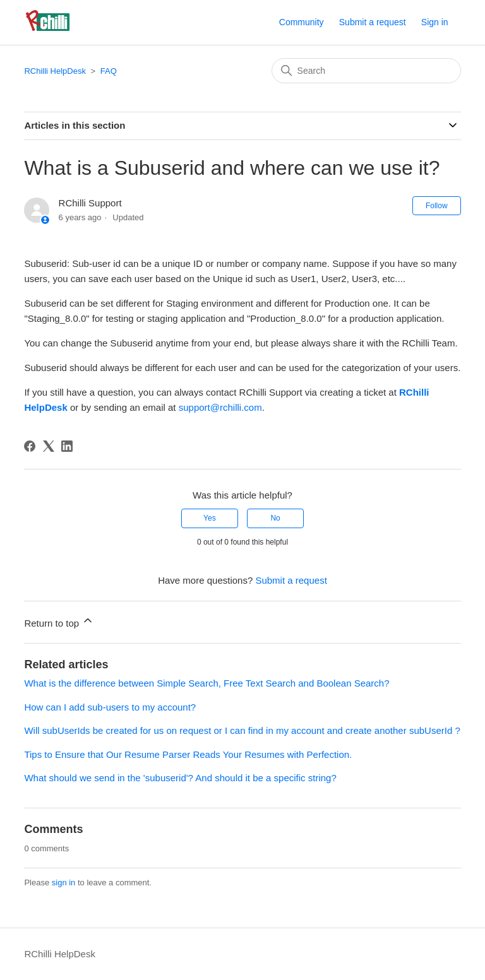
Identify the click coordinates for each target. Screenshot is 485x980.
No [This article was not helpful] (275, 518)
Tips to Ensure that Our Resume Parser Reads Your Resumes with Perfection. (188, 754)
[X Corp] (49, 446)
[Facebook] (30, 446)
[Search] (366, 71)
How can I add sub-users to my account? (110, 707)
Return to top (59, 621)
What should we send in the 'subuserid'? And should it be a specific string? (180, 778)
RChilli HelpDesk (55, 71)
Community (302, 22)
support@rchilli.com (220, 407)
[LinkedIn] (67, 446)
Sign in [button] (435, 22)
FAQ (109, 71)
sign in (64, 883)
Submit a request (373, 22)
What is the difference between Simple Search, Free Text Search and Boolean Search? (207, 683)
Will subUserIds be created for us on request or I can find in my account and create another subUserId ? (242, 730)
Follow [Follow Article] (437, 206)
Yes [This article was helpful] (210, 518)
